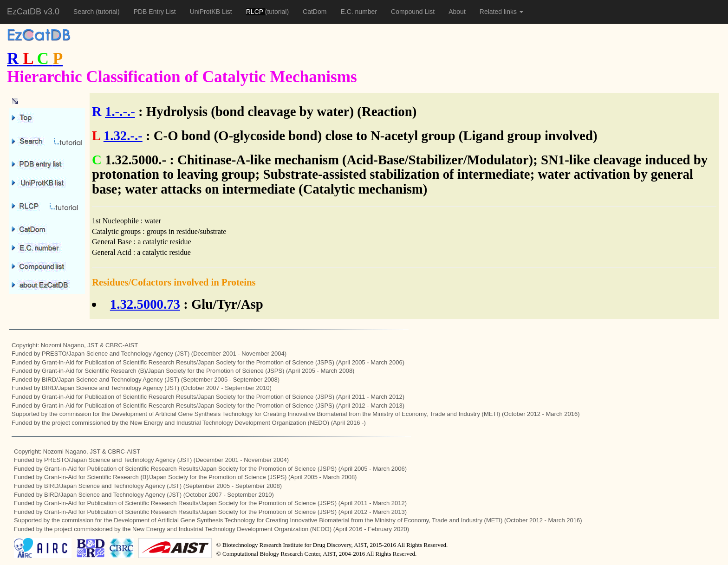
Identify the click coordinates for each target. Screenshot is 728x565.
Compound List (413, 12)
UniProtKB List (211, 12)
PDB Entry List (155, 12)
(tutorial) (107, 12)
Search (84, 12)
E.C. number (359, 12)
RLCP (256, 12)
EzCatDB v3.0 (33, 12)
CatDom (315, 12)
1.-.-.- (120, 111)
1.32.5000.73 (145, 304)
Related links (501, 12)
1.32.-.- (123, 136)
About (457, 12)
